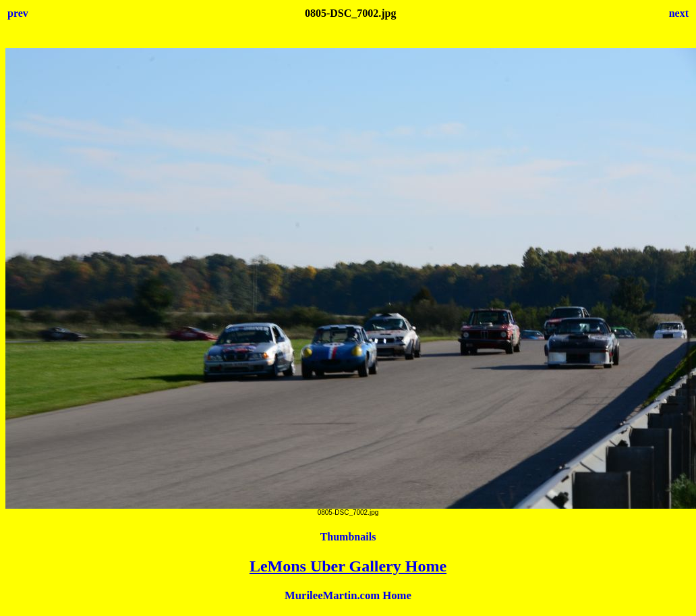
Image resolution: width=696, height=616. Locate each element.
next (679, 13)
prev (18, 13)
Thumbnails (348, 537)
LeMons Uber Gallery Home (348, 566)
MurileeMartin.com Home (348, 595)
